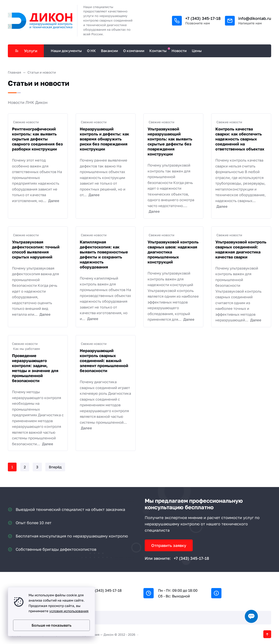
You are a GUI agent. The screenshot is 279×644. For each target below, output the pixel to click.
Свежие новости (26, 122)
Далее (54, 201)
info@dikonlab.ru (255, 18)
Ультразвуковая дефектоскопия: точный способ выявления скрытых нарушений (36, 249)
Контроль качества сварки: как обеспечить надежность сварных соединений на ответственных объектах (240, 139)
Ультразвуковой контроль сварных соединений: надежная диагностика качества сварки (241, 249)
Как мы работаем (26, 349)
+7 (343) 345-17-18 (203, 18)
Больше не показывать (52, 625)
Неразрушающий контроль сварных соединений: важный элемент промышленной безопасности (104, 361)
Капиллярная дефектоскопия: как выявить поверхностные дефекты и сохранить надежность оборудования (104, 254)
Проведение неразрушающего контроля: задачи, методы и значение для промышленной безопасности (35, 368)
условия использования (69, 611)
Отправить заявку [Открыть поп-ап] (169, 545)
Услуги (26, 51)
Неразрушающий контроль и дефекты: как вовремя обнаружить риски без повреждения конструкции (104, 139)
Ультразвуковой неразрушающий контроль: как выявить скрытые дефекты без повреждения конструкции (170, 141)
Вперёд (55, 467)
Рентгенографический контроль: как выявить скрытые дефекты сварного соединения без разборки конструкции (37, 139)
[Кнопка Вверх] (267, 634)
